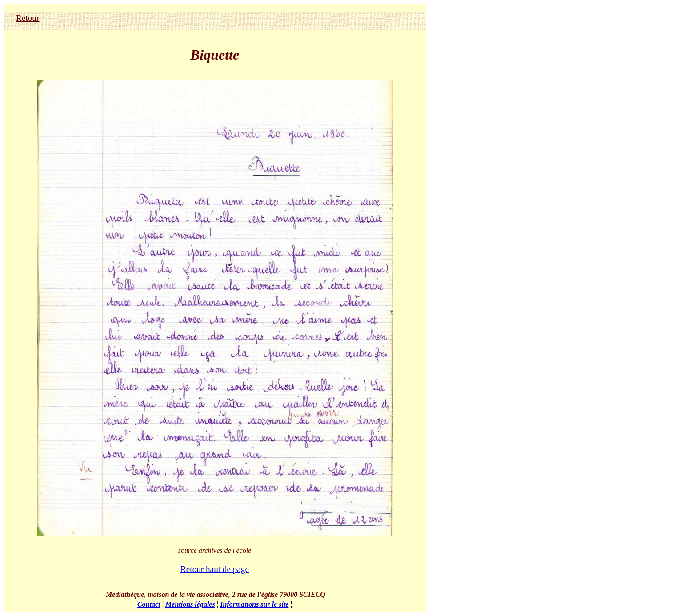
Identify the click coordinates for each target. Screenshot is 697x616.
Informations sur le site (254, 604)
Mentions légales (190, 604)
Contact (149, 604)
